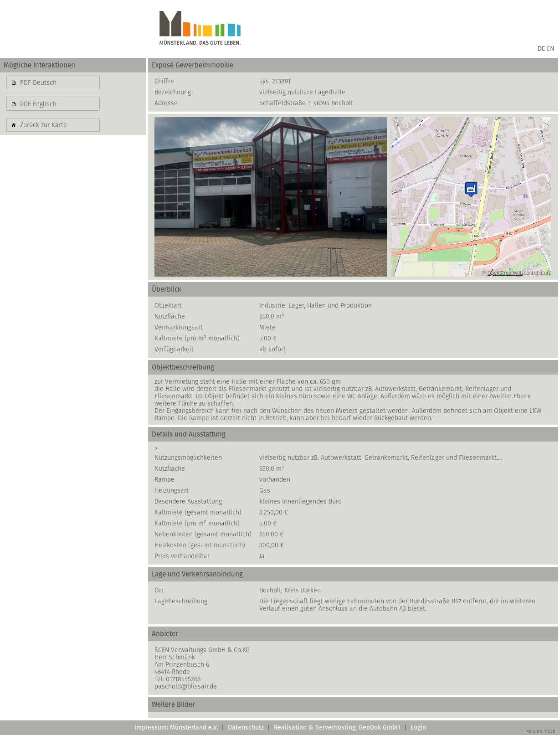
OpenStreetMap (505, 273)
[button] (53, 82)
